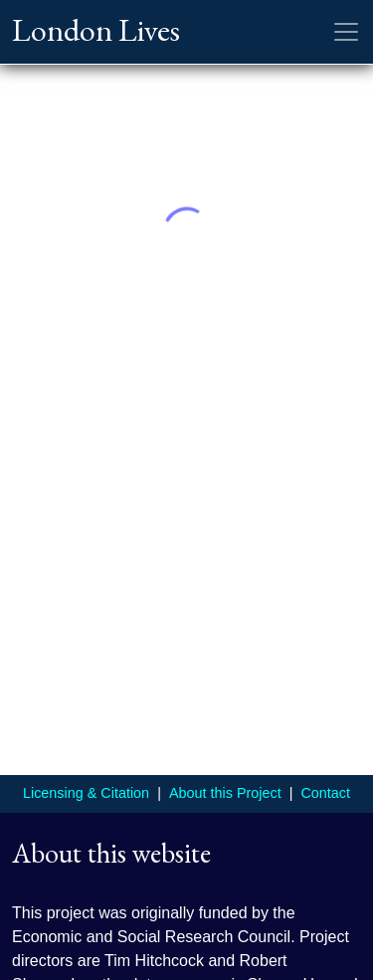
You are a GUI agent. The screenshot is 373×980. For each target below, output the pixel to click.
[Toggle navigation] (346, 32)
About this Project (225, 793)
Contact (325, 793)
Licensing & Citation (86, 793)
